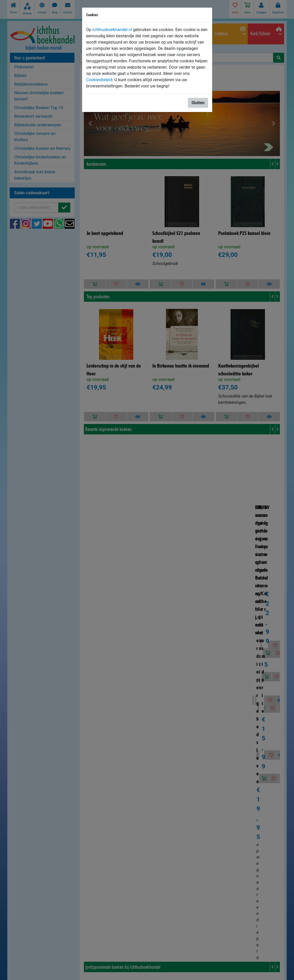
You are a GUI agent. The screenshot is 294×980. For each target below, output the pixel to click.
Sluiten (198, 103)
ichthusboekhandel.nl (112, 30)
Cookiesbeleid (99, 80)
